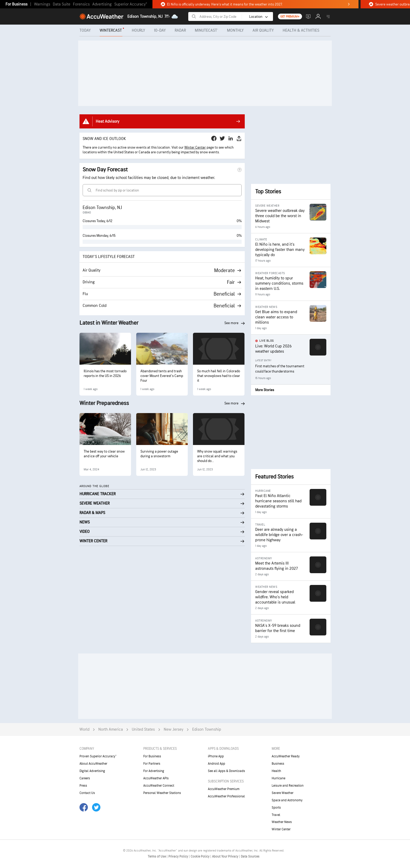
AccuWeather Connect (159, 786)
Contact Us (87, 793)
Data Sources (250, 856)
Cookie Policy (200, 856)
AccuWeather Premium (224, 789)
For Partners (152, 764)
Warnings (42, 4)
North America (111, 729)
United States (143, 729)
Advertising (102, 4)
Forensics (81, 4)
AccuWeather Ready (286, 756)
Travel (276, 815)
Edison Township (207, 729)
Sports (276, 808)
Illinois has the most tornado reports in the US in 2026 (105, 373)
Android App (217, 764)
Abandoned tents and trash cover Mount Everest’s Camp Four (162, 376)
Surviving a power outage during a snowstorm (159, 454)
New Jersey (173, 729)
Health (276, 771)
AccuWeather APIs (156, 778)
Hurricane (278, 778)
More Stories (265, 390)
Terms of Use (157, 856)
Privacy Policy (179, 856)
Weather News (282, 822)
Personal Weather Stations (162, 793)
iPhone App (216, 756)
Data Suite (62, 4)
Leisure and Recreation (288, 786)
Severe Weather (283, 793)
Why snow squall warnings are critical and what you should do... (217, 456)
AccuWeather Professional (226, 796)
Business (278, 764)
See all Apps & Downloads (226, 771)
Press (83, 786)
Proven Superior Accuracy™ (98, 756)
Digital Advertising (92, 771)
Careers (85, 778)
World (84, 729)
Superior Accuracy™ (131, 4)
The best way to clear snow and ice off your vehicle (104, 454)
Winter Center (195, 147)
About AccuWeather (93, 764)
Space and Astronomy (287, 800)
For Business (16, 4)
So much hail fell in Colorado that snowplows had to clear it (219, 376)
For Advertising (154, 771)
